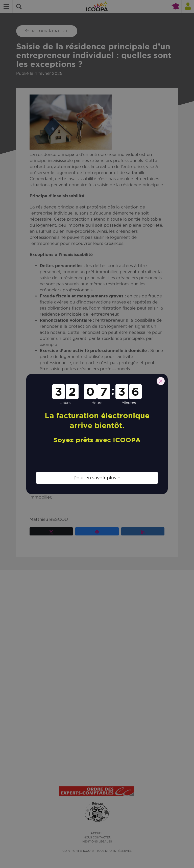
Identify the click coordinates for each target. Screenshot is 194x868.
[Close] (161, 381)
